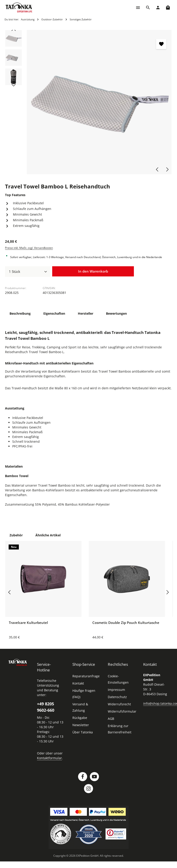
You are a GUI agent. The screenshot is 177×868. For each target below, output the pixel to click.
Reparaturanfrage (86, 676)
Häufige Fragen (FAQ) (84, 694)
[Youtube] (94, 777)
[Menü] (138, 7)
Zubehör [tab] (16, 535)
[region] (88, 102)
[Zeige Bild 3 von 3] (162, 110)
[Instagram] (88, 789)
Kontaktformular (49, 758)
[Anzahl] (28, 272)
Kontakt (78, 683)
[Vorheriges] (157, 169)
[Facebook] (83, 777)
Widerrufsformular (122, 711)
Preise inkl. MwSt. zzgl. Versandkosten (29, 248)
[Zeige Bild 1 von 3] (162, 102)
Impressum (116, 690)
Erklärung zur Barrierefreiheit (120, 729)
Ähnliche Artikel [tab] (48, 535)
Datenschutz (117, 697)
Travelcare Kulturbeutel (28, 623)
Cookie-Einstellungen (118, 679)
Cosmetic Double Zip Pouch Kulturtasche (126, 623)
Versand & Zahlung (80, 707)
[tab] (20, 313)
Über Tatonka (83, 732)
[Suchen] (148, 7)
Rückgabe (80, 718)
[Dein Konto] (158, 7)
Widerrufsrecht (119, 704)
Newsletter (81, 725)
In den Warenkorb (93, 271)
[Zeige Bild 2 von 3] (162, 106)
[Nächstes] (167, 169)
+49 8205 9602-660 (46, 707)
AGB (111, 719)
